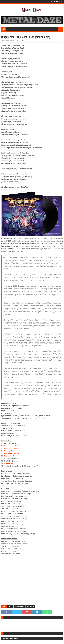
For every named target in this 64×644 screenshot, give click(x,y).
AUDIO (10, 606)
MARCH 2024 (30, 606)
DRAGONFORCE (19, 606)
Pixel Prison (9, 463)
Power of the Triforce (13, 446)
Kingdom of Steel (11, 448)
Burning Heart (10, 451)
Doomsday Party (11, 456)
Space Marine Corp (12, 453)
